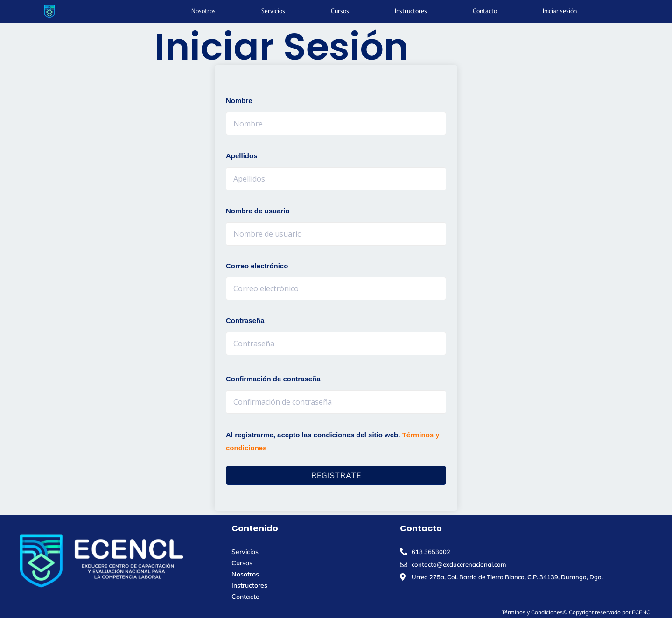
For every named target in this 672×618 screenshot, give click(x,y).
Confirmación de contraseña (273, 379)
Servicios (273, 11)
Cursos (340, 11)
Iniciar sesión (560, 11)
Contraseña (245, 320)
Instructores (411, 11)
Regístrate (336, 475)
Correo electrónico (257, 266)
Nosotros (203, 11)
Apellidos (242, 156)
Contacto (485, 11)
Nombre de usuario (258, 211)
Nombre (239, 101)
